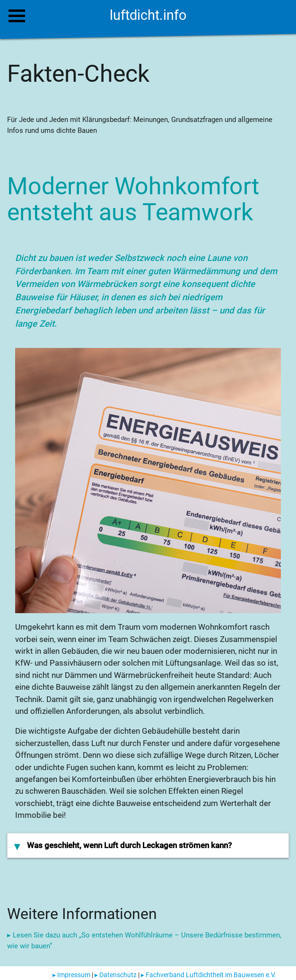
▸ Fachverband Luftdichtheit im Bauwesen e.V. (209, 975)
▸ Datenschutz (116, 975)
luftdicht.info (148, 15)
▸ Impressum (71, 975)
